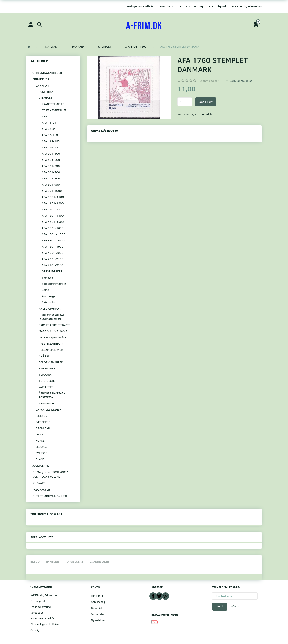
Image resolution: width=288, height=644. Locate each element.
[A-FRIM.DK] (144, 26)
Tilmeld (220, 606)
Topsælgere (74, 562)
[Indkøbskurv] (257, 24)
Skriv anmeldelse (241, 81)
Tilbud (34, 562)
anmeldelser (209, 81)
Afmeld (235, 606)
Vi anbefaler (99, 562)
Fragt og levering (191, 6)
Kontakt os (167, 6)
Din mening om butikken (45, 624)
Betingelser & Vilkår (140, 6)
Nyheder (52, 562)
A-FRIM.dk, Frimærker (247, 6)
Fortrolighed (217, 6)
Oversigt (35, 630)
